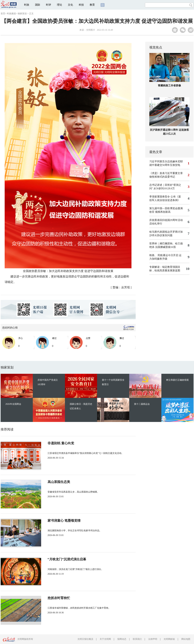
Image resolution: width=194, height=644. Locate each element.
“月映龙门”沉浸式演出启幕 (67, 559)
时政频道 (11, 14)
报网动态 (122, 639)
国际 (38, 5)
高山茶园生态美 (59, 482)
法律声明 (153, 639)
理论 (59, 5)
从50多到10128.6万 (164, 188)
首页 (3, 14)
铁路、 (153, 255)
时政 (27, 5)
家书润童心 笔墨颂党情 (64, 521)
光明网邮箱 (169, 639)
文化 (70, 5)
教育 (92, 5)
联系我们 (137, 639)
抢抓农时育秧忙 (59, 598)
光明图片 (91, 30)
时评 (49, 5)
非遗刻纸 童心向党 (61, 443)
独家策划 (22, 14)
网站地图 (186, 639)
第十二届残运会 (142, 404)
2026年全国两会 (13, 404)
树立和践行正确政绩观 (177, 380)
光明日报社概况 (85, 639)
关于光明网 (105, 639)
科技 (81, 5)
